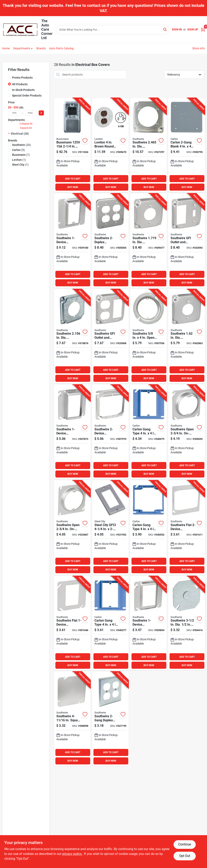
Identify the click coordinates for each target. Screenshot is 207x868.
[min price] (14, 113)
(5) (18, 150)
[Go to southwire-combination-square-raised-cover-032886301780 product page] (148, 623)
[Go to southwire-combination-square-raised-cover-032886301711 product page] (110, 432)
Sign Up (193, 29)
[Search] (165, 29)
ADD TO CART (73, 179)
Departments (22, 48)
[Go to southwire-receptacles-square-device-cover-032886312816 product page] (110, 241)
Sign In (177, 29)
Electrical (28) (20, 134)
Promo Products (22, 78)
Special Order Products (27, 96)
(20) (21, 145)
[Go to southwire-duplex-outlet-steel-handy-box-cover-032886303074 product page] (110, 719)
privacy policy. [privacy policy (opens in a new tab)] (72, 854)
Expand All (26, 128)
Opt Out (185, 856)
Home (6, 48)
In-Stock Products (23, 90)
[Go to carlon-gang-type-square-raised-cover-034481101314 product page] (110, 623)
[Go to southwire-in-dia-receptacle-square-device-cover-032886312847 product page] (148, 145)
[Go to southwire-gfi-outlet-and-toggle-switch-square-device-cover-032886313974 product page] (186, 241)
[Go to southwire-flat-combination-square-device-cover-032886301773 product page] (72, 623)
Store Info (199, 48)
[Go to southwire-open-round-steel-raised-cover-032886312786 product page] (148, 336)
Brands (41, 48)
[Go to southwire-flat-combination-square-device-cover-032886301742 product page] (186, 527)
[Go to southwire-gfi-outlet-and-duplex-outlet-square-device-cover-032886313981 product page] (110, 336)
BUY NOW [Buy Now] (73, 187)
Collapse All (26, 124)
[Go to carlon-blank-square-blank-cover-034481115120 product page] (186, 145)
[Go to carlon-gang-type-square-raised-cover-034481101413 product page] (148, 527)
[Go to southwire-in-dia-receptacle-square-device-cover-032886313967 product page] (148, 241)
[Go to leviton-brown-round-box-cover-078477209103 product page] (110, 145)
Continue (185, 844)
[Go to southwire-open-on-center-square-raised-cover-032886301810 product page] (186, 432)
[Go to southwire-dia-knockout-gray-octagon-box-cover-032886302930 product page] (186, 623)
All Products (20, 84)
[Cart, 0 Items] (203, 30)
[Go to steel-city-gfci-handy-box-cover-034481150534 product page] (110, 527)
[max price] (30, 113)
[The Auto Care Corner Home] (20, 30)
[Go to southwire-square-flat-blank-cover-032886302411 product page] (72, 719)
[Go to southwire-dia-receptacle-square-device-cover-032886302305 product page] (186, 336)
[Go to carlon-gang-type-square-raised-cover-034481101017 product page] (148, 432)
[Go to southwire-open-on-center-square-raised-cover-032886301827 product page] (72, 527)
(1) (21, 155)
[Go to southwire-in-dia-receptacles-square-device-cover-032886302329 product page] (72, 336)
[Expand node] (9, 133)
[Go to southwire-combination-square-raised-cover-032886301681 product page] (72, 432)
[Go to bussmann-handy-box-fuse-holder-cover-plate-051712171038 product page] (72, 145)
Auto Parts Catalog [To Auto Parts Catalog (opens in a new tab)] (62, 48)
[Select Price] (41, 113)
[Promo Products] (9, 77)
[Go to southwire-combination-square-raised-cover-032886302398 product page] (72, 241)
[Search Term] (113, 30)
